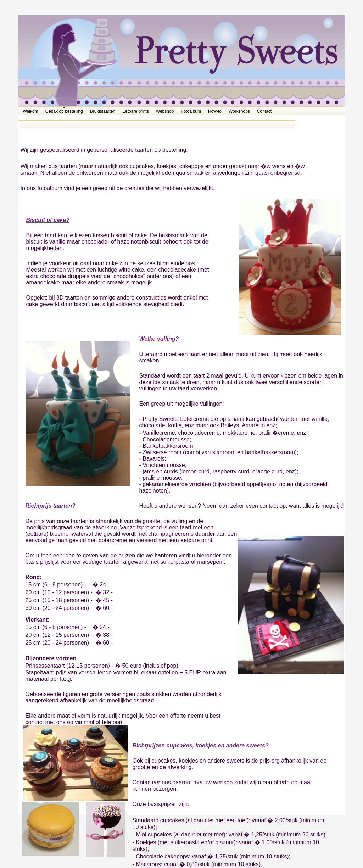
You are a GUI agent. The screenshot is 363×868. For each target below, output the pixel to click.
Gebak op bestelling (64, 111)
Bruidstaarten (103, 111)
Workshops (239, 111)
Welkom (31, 111)
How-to (215, 111)
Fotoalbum (191, 111)
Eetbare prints (136, 111)
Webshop (165, 111)
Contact (264, 111)
